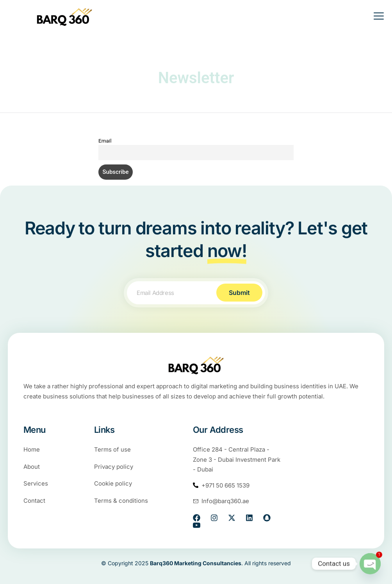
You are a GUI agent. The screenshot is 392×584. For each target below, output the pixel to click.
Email (105, 141)
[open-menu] (374, 17)
